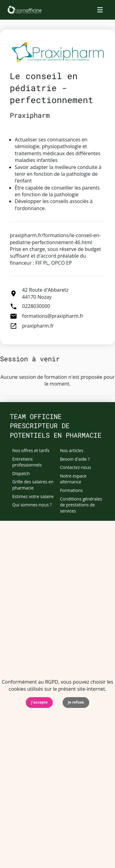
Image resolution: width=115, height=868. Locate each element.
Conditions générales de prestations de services (81, 505)
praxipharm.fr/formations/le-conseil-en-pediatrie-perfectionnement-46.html (55, 239)
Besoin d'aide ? (75, 459)
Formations (71, 490)
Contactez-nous (76, 467)
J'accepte (39, 702)
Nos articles (72, 450)
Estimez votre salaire (33, 496)
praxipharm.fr (38, 326)
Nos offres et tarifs (31, 450)
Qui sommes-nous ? (32, 505)
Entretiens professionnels (27, 462)
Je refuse (76, 702)
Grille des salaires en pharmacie (33, 485)
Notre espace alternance (73, 479)
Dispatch (21, 473)
